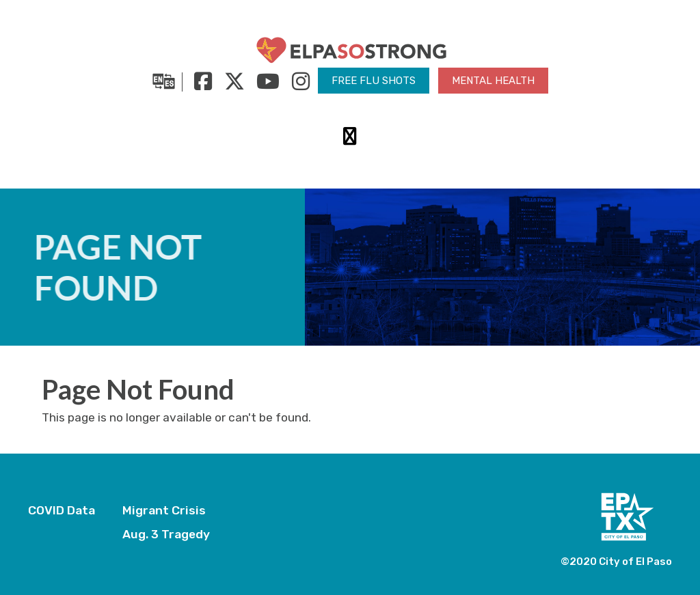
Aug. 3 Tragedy (166, 534)
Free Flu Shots (374, 81)
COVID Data (62, 510)
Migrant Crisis (164, 510)
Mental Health (493, 81)
